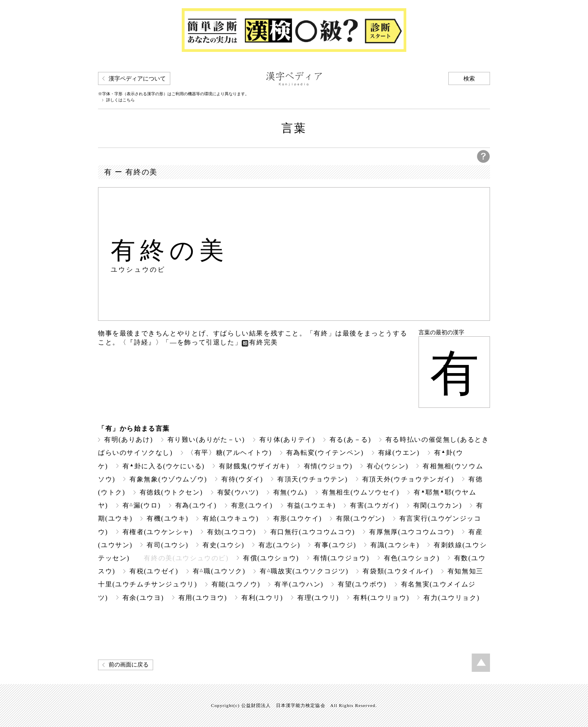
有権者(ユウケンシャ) (158, 532)
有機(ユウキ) (167, 518)
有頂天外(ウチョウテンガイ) (408, 479)
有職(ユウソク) (219, 571)
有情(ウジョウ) (328, 466)
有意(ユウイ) (252, 505)
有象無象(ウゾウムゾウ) (168, 479)
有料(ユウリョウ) (381, 598)
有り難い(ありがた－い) (206, 440)
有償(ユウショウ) (271, 558)
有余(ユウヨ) (143, 598)
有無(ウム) (290, 492)
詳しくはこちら (120, 100)
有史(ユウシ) (223, 545)
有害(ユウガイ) (374, 505)
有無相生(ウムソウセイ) (361, 492)
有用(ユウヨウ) (203, 598)
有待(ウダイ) (242, 479)
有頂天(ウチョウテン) (312, 479)
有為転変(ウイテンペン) (325, 453)
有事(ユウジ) (335, 545)
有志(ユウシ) (279, 545)
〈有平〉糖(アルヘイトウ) (229, 453)
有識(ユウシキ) (395, 545)
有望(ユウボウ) (362, 584)
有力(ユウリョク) (451, 598)
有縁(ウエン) (399, 453)
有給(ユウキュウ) (231, 518)
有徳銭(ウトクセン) (171, 492)
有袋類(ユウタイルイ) (398, 571)
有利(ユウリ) (262, 598)
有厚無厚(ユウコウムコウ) (412, 532)
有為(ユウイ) (196, 505)
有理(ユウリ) (318, 598)
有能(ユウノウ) (236, 584)
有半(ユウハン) (299, 584)
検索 (469, 79)
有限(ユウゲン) (361, 518)
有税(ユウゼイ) (154, 571)
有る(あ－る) (350, 440)
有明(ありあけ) (129, 440)
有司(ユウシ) (167, 545)
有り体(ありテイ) (287, 440)
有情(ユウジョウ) (341, 558)
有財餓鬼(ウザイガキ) (254, 466)
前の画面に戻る (129, 665)
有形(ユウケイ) (298, 518)
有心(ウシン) (388, 466)
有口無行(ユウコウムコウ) (313, 532)
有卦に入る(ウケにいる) (164, 466)
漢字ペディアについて (137, 79)
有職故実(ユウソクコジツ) (304, 571)
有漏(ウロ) (142, 505)
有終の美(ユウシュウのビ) (186, 558)
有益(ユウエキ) (312, 505)
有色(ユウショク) (412, 558)
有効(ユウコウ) (232, 532)
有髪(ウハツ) (238, 492)
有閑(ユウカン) (438, 505)
